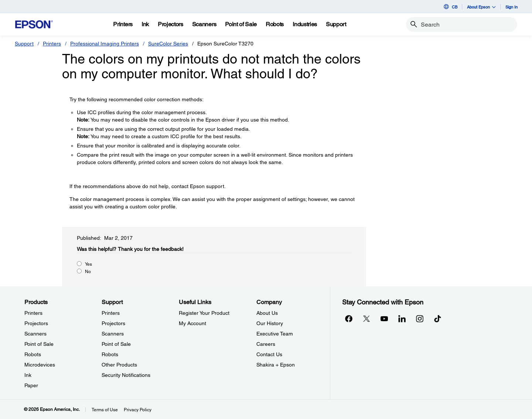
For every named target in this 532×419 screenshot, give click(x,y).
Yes (88, 264)
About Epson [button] (481, 7)
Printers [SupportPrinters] (111, 313)
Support (24, 44)
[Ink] (145, 24)
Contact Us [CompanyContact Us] (269, 354)
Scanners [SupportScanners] (113, 334)
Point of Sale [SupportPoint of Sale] (116, 344)
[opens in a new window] (437, 318)
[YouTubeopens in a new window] (384, 318)
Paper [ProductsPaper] (31, 385)
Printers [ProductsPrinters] (33, 313)
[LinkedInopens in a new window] (402, 318)
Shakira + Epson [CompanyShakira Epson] (276, 365)
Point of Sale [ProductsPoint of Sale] (39, 344)
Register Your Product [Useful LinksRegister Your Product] (204, 313)
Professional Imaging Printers (105, 44)
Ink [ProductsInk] (28, 375)
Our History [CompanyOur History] (270, 323)
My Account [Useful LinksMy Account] (192, 323)
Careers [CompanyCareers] (266, 344)
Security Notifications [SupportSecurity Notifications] (126, 375)
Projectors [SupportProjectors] (113, 323)
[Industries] (305, 24)
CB (450, 7)
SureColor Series (168, 44)
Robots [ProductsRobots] (33, 354)
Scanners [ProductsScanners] (35, 334)
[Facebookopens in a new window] (349, 318)
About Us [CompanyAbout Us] (267, 313)
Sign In (511, 7)
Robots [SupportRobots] (110, 354)
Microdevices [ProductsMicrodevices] (40, 365)
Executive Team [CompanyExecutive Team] (275, 334)
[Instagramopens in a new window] (420, 318)
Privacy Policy (138, 410)
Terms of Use (105, 410)
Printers (52, 44)
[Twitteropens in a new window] (366, 318)
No (88, 272)
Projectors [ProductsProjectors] (36, 323)
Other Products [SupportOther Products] (119, 365)
